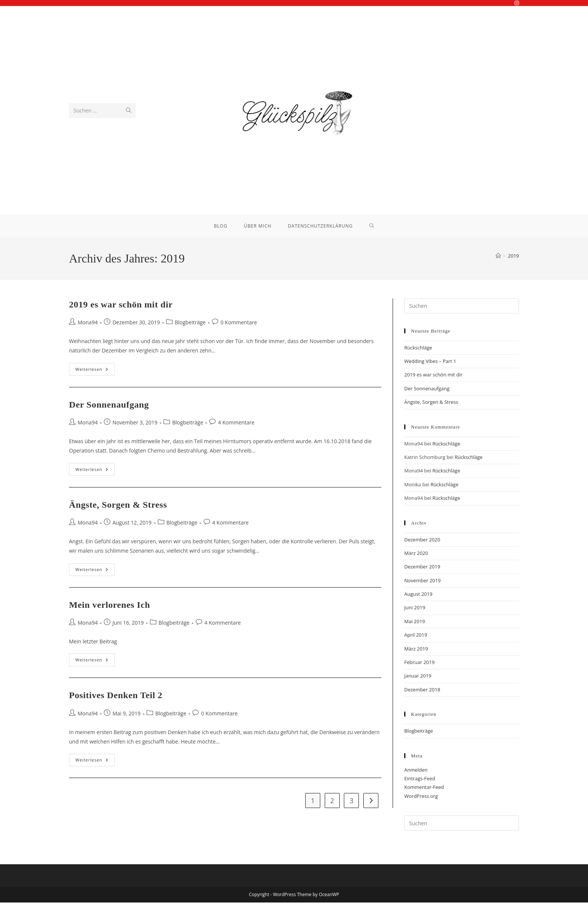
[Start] (498, 257)
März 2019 (416, 650)
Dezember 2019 (422, 568)
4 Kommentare (236, 424)
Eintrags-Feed (420, 780)
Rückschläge (418, 349)
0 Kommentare (239, 324)
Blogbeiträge (190, 324)
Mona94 (88, 324)
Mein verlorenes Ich (109, 606)
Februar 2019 (419, 664)
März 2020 (416, 555)
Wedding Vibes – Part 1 (430, 363)
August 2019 (418, 595)
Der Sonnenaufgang (109, 406)
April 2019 (416, 636)
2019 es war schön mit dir (121, 306)
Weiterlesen (95, 372)
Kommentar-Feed (424, 789)
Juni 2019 (415, 609)
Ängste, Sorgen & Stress (118, 506)
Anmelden (416, 771)
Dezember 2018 (422, 691)
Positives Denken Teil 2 (116, 697)
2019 (513, 257)
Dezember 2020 (422, 541)
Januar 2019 (418, 678)
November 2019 (422, 582)
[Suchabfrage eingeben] (462, 307)
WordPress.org (421, 798)
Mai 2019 (415, 623)
